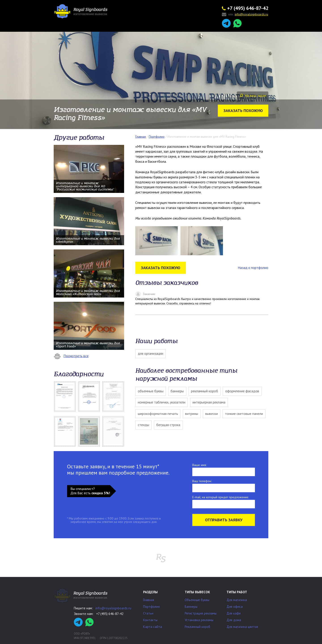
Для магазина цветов (242, 627)
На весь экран (253, 95)
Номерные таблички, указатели (162, 402)
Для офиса (235, 607)
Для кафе (234, 613)
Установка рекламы (199, 620)
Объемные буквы (151, 391)
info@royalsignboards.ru (113, 608)
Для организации (150, 353)
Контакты (150, 620)
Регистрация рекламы (201, 613)
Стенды (143, 425)
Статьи (148, 613)
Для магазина (237, 600)
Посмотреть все (71, 356)
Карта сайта (153, 627)
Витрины (192, 414)
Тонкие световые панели (244, 414)
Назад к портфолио (253, 268)
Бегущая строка (168, 425)
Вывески (212, 414)
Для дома (234, 620)
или (245, 15)
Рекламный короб (204, 391)
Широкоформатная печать (158, 414)
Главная (149, 600)
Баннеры (177, 391)
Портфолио (151, 607)
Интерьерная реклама (209, 402)
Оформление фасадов (242, 391)
